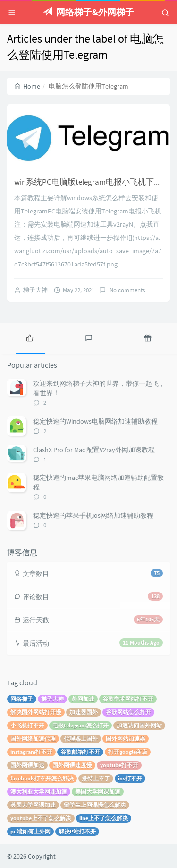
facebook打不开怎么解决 (42, 778)
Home (27, 86)
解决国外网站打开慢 (36, 712)
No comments (126, 290)
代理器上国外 (81, 739)
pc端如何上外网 (30, 831)
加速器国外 (84, 712)
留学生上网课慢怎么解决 (95, 805)
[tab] (29, 337)
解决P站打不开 (77, 831)
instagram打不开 (31, 752)
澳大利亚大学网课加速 (39, 792)
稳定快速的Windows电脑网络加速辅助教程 (95, 421)
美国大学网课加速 (98, 792)
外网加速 (83, 699)
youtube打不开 (119, 765)
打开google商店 (128, 752)
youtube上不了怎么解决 (41, 818)
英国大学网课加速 (33, 805)
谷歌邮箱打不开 (80, 752)
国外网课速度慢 (72, 765)
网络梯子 (22, 699)
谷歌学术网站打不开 (128, 699)
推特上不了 (96, 778)
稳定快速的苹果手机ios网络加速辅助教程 (93, 515)
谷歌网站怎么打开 (128, 712)
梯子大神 (35, 290)
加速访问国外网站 (139, 725)
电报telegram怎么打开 (80, 725)
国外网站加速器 (126, 739)
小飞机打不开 (27, 725)
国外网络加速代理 (33, 739)
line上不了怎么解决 (104, 818)
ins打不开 (130, 778)
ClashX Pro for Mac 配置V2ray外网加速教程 (94, 450)
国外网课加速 (27, 765)
